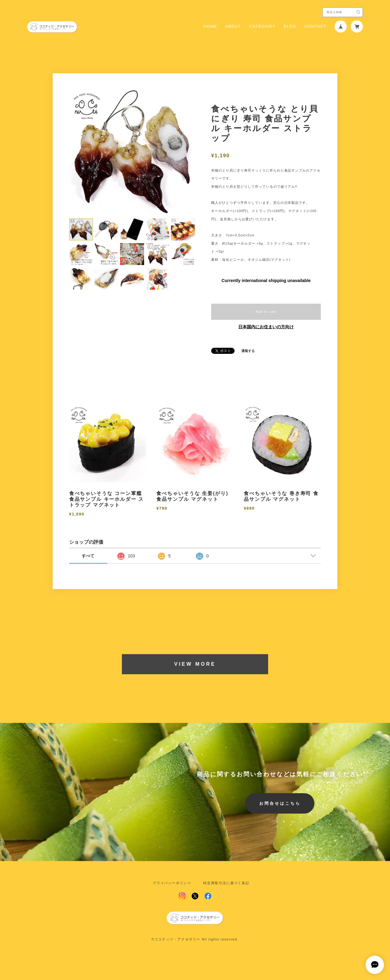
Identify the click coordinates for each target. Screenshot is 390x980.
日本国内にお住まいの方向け (266, 327)
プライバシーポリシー (172, 883)
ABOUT (233, 26)
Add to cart (266, 312)
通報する (248, 351)
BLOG (290, 26)
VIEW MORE (195, 664)
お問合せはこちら (280, 803)
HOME (210, 26)
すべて (88, 556)
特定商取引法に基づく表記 (226, 883)
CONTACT (315, 26)
